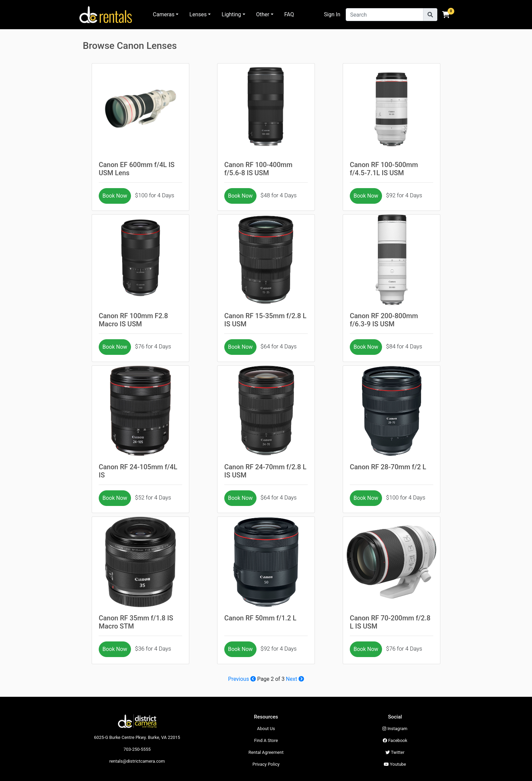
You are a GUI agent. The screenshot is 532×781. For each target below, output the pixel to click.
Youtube (395, 764)
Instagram (395, 729)
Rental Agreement (266, 752)
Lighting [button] (231, 14)
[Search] (385, 15)
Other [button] (263, 14)
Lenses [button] (198, 14)
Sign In (332, 14)
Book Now (115, 196)
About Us (266, 729)
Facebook (395, 740)
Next (295, 679)
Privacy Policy (266, 764)
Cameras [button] (164, 14)
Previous (242, 679)
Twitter (395, 752)
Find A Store (266, 740)
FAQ (289, 14)
